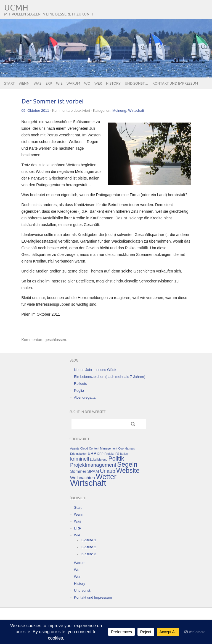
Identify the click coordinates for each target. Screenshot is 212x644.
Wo (87, 84)
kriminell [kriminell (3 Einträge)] (79, 459)
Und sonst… (137, 84)
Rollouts (80, 384)
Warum (73, 84)
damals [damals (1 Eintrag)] (130, 448)
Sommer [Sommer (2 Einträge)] (78, 471)
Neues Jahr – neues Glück (95, 370)
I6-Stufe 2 (88, 547)
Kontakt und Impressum (175, 84)
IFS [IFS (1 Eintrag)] (117, 454)
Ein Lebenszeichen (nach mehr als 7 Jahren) (110, 377)
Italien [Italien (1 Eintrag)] (124, 454)
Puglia (79, 390)
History (113, 84)
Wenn (24, 84)
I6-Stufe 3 (88, 554)
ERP (49, 84)
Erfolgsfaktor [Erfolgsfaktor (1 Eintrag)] (78, 454)
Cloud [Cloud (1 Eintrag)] (84, 448)
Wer (98, 84)
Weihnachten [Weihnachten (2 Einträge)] (83, 478)
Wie (59, 84)
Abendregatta (85, 397)
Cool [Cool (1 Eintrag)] (121, 448)
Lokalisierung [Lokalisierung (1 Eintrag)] (99, 459)
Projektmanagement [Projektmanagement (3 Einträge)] (93, 465)
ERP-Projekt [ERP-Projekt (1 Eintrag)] (106, 454)
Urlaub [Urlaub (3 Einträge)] (108, 471)
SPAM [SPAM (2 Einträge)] (93, 471)
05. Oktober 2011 (35, 111)
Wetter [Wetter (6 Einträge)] (106, 477)
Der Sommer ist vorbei (53, 102)
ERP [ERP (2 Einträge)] (92, 453)
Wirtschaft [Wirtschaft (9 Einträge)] (88, 483)
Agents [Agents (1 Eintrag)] (75, 448)
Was (38, 84)
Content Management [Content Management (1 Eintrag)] (103, 448)
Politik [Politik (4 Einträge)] (116, 459)
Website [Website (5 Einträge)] (128, 471)
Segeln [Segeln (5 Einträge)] (127, 464)
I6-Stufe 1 (88, 540)
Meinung (119, 111)
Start (9, 84)
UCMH (16, 8)
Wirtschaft (136, 111)
